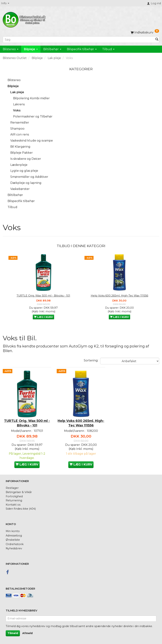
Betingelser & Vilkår (19, 490)
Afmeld (27, 631)
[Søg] (157, 40)
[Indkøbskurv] (145, 32)
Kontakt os (13, 502)
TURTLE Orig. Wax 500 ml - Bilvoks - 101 (43, 296)
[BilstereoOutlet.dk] (25, 19)
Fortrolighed (14, 494)
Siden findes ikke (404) (21, 507)
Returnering (14, 498)
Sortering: (91, 360)
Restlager (12, 486)
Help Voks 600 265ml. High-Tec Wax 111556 (119, 296)
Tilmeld (13, 631)
